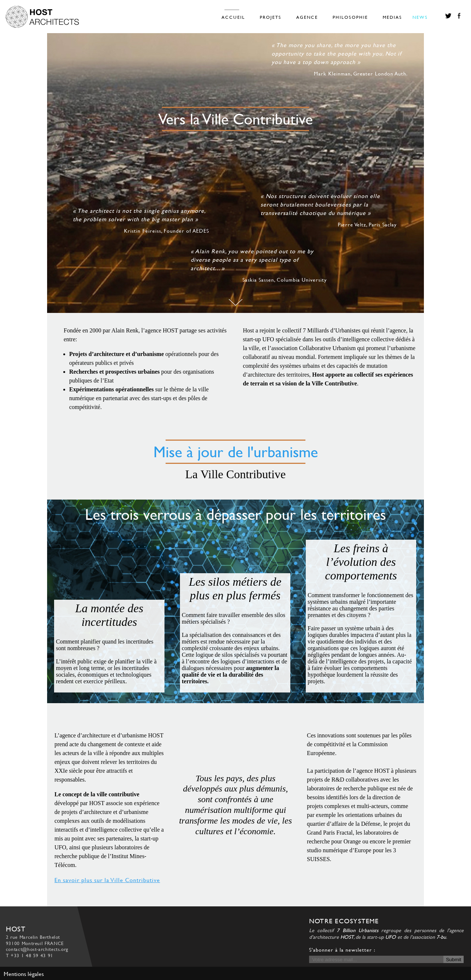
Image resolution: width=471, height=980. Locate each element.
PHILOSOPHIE (350, 17)
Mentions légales (24, 974)
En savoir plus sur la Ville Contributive (107, 880)
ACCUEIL (233, 17)
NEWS (420, 17)
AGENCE (307, 17)
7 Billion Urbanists (357, 930)
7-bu (441, 937)
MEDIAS (392, 17)
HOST (347, 937)
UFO (391, 937)
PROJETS (271, 17)
